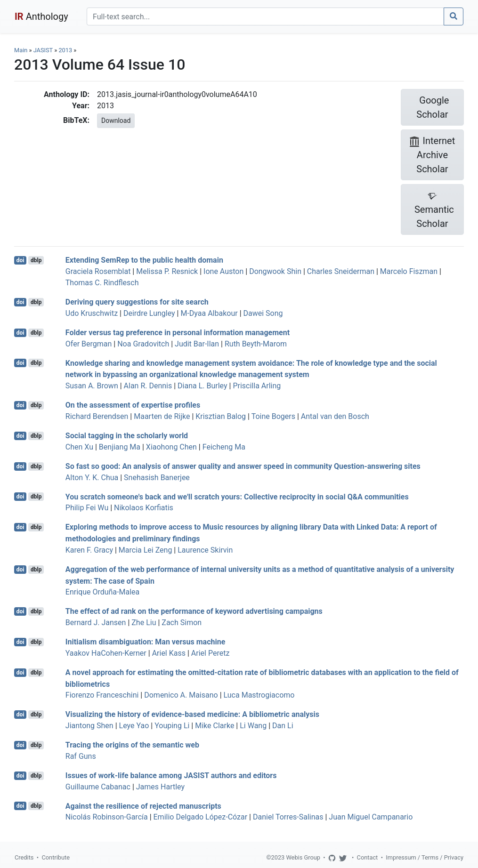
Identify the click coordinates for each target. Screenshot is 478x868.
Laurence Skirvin (205, 550)
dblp (36, 260)
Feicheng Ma (224, 447)
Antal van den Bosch (335, 416)
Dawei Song (263, 313)
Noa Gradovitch (143, 344)
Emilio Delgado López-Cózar (201, 817)
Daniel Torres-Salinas (288, 817)
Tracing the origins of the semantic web (132, 745)
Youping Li (172, 726)
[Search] (265, 16)
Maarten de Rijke (162, 416)
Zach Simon (182, 623)
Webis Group (303, 857)
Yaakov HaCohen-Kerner (106, 653)
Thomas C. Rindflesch (102, 283)
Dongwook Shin (275, 271)
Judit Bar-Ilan (197, 344)
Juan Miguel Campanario (371, 817)
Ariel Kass (169, 653)
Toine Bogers (273, 416)
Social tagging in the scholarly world (127, 436)
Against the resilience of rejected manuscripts (143, 806)
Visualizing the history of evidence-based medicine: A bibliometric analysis (192, 714)
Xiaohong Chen (171, 447)
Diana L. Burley (202, 386)
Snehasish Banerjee (157, 478)
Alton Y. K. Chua (92, 478)
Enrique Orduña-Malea (102, 592)
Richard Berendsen (97, 416)
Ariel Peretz (211, 653)
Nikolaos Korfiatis (144, 508)
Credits (24, 857)
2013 (65, 50)
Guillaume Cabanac (98, 787)
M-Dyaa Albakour (209, 313)
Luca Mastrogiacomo (259, 695)
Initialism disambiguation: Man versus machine (145, 642)
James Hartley (160, 787)
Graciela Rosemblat (98, 271)
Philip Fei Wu (87, 508)
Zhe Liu (144, 623)
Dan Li (283, 726)
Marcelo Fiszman (409, 271)
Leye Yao (134, 726)
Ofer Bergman (89, 344)
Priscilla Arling (257, 386)
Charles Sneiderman (341, 271)
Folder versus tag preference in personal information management (178, 333)
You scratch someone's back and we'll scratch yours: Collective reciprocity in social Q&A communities (237, 496)
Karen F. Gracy (89, 550)
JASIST (43, 50)
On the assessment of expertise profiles (133, 405)
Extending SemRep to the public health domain (144, 260)
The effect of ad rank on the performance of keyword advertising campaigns (194, 611)
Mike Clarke (215, 726)
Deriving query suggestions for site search (137, 302)
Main (21, 50)
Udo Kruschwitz (92, 313)
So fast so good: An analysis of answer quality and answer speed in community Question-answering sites (243, 466)
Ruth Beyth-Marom (256, 344)
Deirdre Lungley (149, 313)
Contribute (56, 857)
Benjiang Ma (120, 447)
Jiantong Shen (89, 726)
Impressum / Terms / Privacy (425, 857)
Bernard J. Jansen (96, 623)
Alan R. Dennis (148, 386)
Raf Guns (81, 756)
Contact (368, 857)
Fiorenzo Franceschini (102, 695)
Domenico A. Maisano (181, 695)
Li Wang (253, 726)
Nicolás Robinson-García (107, 817)
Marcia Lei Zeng (146, 550)
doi (20, 260)
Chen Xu (79, 447)
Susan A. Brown (92, 386)
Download (116, 121)
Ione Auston (223, 271)
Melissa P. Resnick (167, 271)
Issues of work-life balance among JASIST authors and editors (171, 776)
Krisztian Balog (221, 416)
